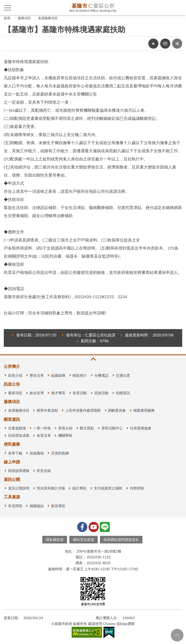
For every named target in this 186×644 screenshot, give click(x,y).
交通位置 (123, 375)
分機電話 (101, 375)
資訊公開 (12, 479)
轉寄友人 (165, 44)
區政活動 (101, 393)
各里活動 (80, 393)
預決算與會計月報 (51, 488)
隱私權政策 (55, 539)
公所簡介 (12, 366)
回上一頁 (153, 44)
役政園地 (37, 453)
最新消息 (15, 393)
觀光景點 (87, 428)
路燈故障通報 (19, 471)
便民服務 (12, 444)
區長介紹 (15, 375)
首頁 (7, 18)
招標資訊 (123, 393)
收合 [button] (93, 359)
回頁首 (177, 635)
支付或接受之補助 (108, 488)
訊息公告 (12, 384)
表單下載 (15, 453)
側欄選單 (8, 8)
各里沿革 (44, 435)
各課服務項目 (48, 18)
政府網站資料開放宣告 (121, 539)
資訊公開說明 (19, 488)
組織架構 (58, 375)
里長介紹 (65, 428)
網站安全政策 (84, 539)
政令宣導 (37, 393)
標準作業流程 (47, 410)
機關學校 (65, 435)
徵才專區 (58, 393)
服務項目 (24, 18)
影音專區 (58, 506)
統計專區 (79, 488)
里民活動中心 (112, 428)
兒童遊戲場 (17, 428)
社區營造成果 (19, 435)
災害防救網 (60, 453)
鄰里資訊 (12, 419)
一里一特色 (42, 428)
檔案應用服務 (144, 410)
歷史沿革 (37, 375)
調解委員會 (117, 410)
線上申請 (12, 462)
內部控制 (137, 488)
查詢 (178, 8)
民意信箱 (44, 471)
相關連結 (37, 506)
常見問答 (15, 506)
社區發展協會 (141, 428)
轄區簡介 (80, 375)
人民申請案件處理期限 (83, 410)
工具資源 (12, 497)
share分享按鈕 (177, 44)
